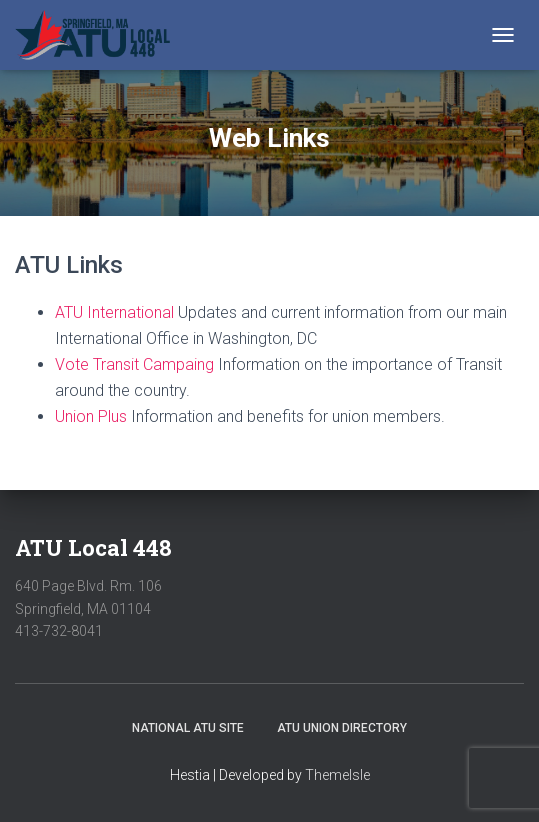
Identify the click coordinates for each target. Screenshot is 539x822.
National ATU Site (188, 728)
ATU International (114, 312)
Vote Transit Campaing (134, 364)
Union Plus (91, 416)
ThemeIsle (337, 775)
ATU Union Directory (342, 728)
